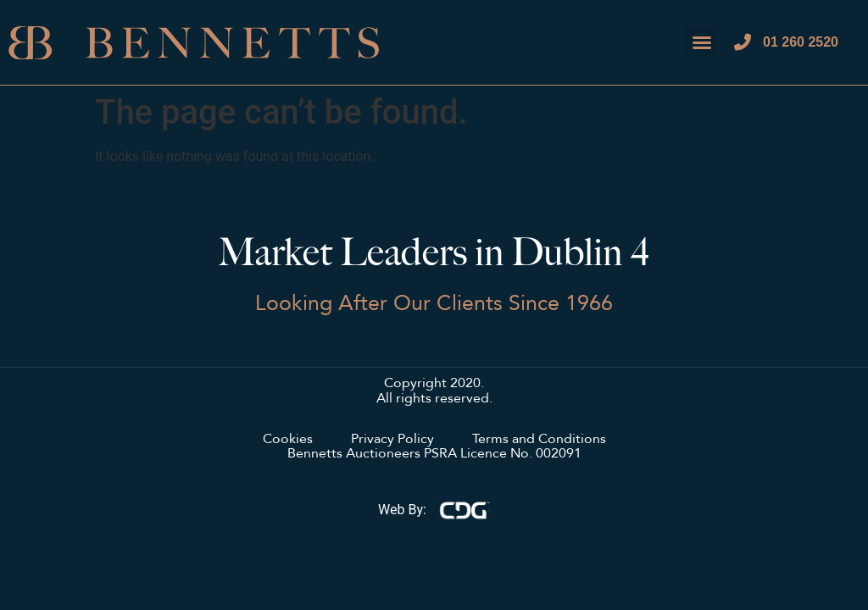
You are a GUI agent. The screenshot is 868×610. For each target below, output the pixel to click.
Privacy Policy (392, 440)
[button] (702, 42)
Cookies (288, 440)
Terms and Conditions (539, 440)
